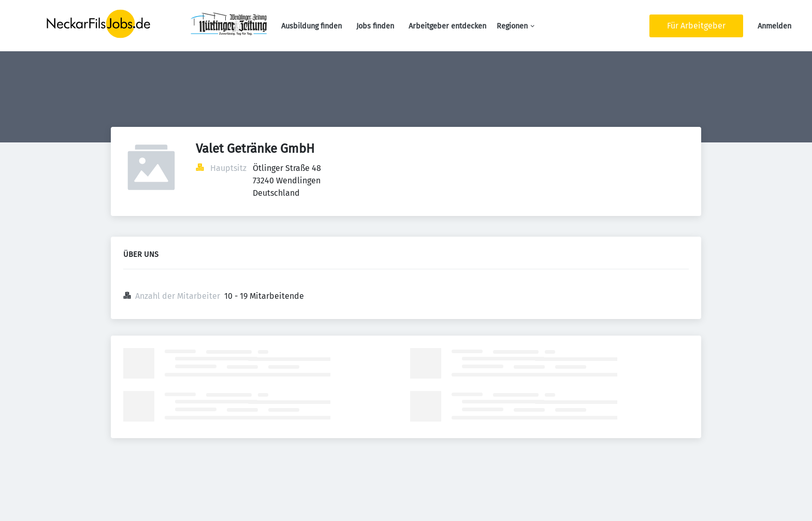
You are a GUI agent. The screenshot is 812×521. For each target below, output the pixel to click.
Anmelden (774, 26)
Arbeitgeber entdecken (447, 26)
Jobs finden (375, 26)
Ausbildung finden (311, 26)
